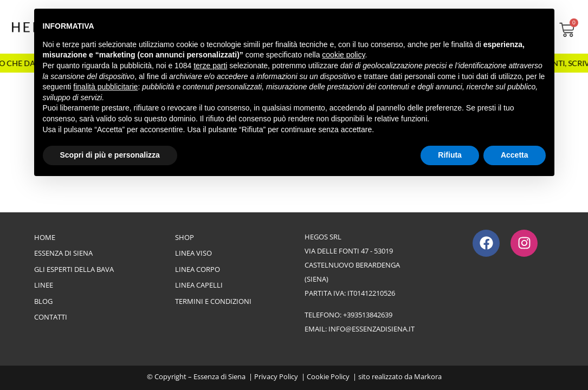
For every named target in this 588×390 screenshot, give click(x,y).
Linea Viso (193, 253)
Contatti (51, 317)
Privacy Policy (276, 376)
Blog (43, 301)
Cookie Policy (328, 376)
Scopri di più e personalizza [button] (110, 155)
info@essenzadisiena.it (371, 329)
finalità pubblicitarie (105, 87)
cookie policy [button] (343, 55)
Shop (185, 237)
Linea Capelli (199, 285)
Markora (428, 376)
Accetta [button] (515, 155)
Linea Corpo (198, 269)
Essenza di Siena (63, 253)
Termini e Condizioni (213, 301)
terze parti (210, 66)
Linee (44, 285)
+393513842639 (368, 315)
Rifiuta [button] (450, 155)
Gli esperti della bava (74, 269)
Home (45, 237)
